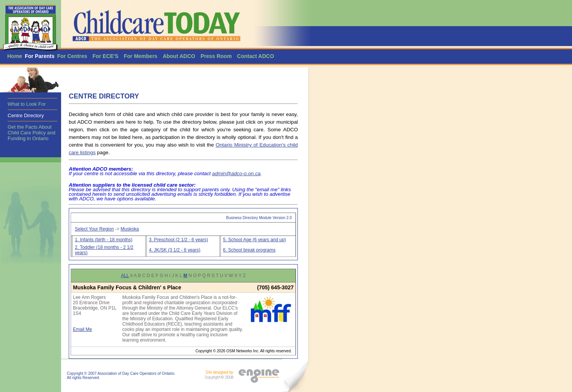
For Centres (72, 56)
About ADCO (179, 56)
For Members (141, 56)
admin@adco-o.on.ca (236, 173)
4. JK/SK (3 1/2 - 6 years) (175, 250)
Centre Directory (26, 115)
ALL (125, 276)
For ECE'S (105, 56)
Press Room (216, 56)
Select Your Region (94, 229)
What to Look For (27, 104)
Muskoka (130, 229)
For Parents (40, 56)
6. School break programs (249, 250)
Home (15, 56)
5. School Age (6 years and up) (254, 240)
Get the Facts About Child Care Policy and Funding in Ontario (32, 133)
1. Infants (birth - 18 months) (104, 240)
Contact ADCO (256, 56)
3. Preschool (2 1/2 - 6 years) (179, 240)
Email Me (82, 329)
